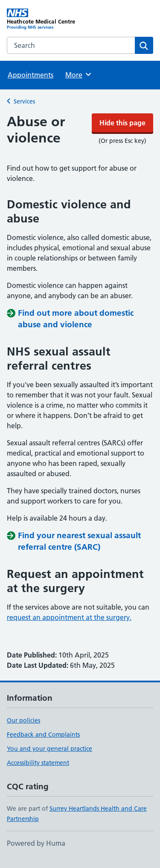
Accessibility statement (38, 772)
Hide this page (80, 13)
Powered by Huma (36, 853)
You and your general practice (49, 758)
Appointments (31, 101)
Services (24, 127)
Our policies (23, 730)
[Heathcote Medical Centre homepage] (44, 45)
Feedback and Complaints (43, 744)
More (79, 100)
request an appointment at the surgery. (69, 627)
